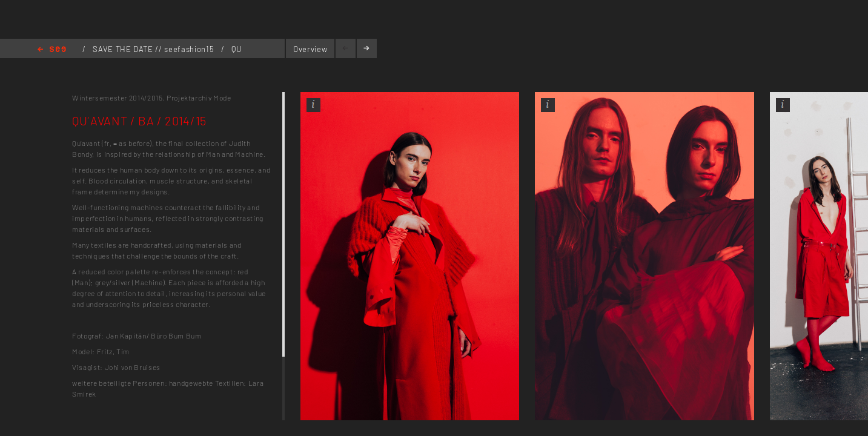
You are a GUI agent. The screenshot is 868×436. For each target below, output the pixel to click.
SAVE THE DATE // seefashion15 (154, 49)
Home (52, 50)
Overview (310, 49)
